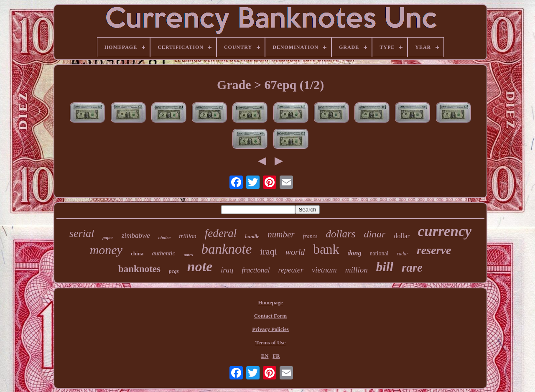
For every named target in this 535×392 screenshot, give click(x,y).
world (295, 252)
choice (164, 237)
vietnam (324, 270)
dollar (401, 236)
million (357, 270)
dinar (374, 234)
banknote (226, 249)
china (137, 253)
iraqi (268, 251)
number (281, 234)
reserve (434, 250)
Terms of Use (270, 342)
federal (221, 233)
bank (326, 249)
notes (188, 255)
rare (412, 267)
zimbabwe (136, 235)
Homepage (270, 302)
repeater (290, 270)
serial (82, 233)
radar (403, 254)
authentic (163, 253)
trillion (188, 236)
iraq (227, 270)
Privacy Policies (270, 329)
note (200, 266)
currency (445, 231)
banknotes (139, 269)
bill (385, 267)
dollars (341, 234)
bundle (252, 237)
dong (355, 253)
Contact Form (270, 316)
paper (108, 237)
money (106, 250)
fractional (256, 270)
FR (276, 356)
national (379, 253)
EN (265, 356)
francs (310, 236)
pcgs (174, 271)
